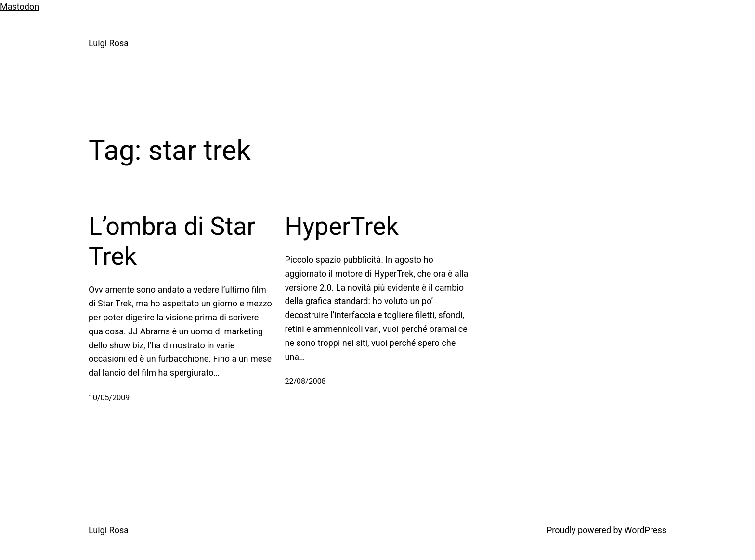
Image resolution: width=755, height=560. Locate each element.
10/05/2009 (109, 398)
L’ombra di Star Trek (172, 241)
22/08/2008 (306, 381)
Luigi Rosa (109, 43)
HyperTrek (342, 226)
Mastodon (20, 6)
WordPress (645, 530)
